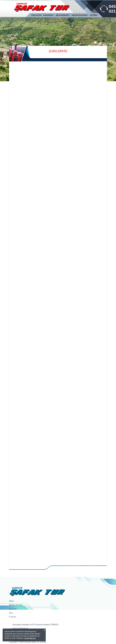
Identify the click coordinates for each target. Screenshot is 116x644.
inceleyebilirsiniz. (30, 638)
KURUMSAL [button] (49, 15)
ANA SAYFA (37, 15)
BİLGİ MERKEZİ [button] (63, 15)
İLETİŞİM (94, 15)
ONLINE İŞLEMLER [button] (80, 15)
